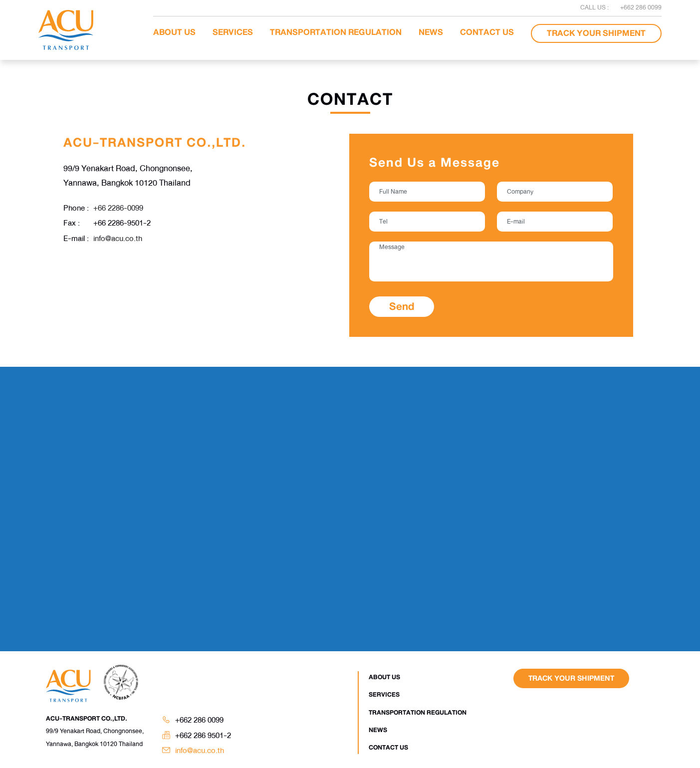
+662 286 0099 (199, 720)
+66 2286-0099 (118, 208)
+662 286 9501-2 (203, 736)
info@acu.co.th (118, 239)
